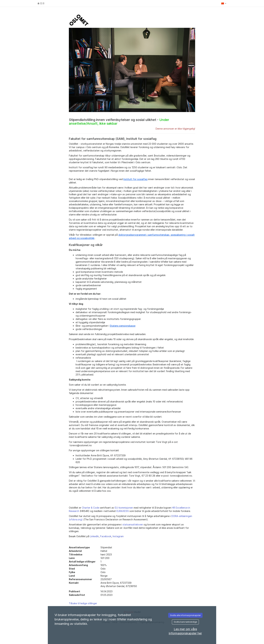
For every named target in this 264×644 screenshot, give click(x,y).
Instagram (118, 536)
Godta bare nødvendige (185, 622)
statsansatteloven (133, 524)
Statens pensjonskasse (123, 326)
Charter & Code (90, 508)
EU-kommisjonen (124, 508)
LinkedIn (94, 536)
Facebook (106, 536)
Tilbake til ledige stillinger (83, 603)
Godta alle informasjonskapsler (185, 615)
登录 (41, 3)
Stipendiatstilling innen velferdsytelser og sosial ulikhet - (119, 122)
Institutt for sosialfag (135, 179)
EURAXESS (123, 511)
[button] (224, 3)
